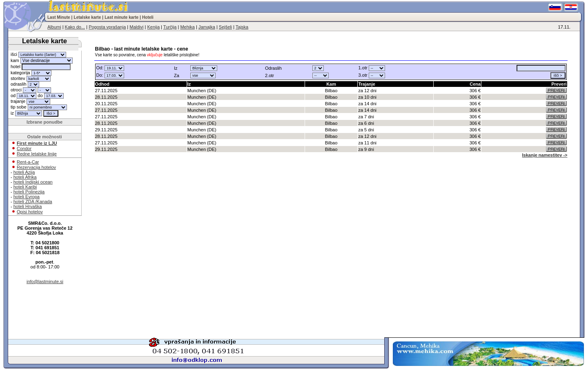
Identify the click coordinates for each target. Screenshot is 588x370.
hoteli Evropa (27, 197)
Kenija (153, 27)
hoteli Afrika (25, 177)
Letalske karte (88, 17)
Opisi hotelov (30, 212)
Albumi (54, 27)
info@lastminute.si (45, 281)
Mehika (187, 27)
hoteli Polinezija (29, 192)
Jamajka (207, 27)
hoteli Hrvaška (28, 206)
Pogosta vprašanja (107, 27)
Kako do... (75, 27)
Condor (24, 148)
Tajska (242, 27)
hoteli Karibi (25, 187)
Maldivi (136, 27)
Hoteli (148, 17)
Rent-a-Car (28, 162)
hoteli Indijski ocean (33, 182)
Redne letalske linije (37, 154)
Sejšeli (225, 27)
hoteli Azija (24, 172)
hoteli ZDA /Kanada (33, 202)
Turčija (170, 27)
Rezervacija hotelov (36, 167)
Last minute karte (121, 17)
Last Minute (59, 17)
